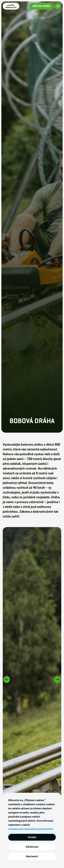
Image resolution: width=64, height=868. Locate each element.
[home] (11, 6)
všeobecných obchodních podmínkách (31, 829)
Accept (32, 837)
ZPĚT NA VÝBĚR (41, 6)
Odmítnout (32, 847)
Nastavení (32, 856)
